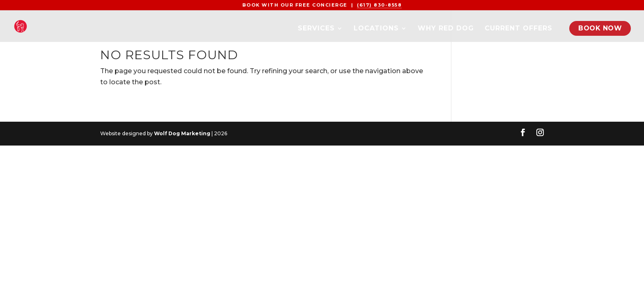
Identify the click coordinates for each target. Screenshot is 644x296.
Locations (376, 29)
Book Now (600, 28)
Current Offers (519, 29)
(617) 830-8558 (379, 5)
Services (316, 29)
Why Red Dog (446, 29)
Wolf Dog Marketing (182, 133)
